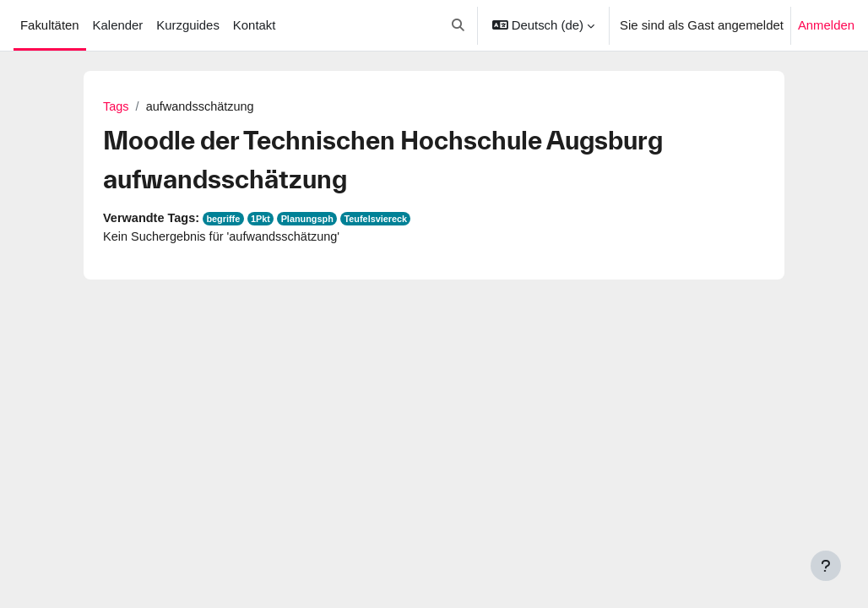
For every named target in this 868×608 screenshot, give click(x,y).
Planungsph (313, 220)
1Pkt (265, 220)
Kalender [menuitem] (118, 25)
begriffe (227, 220)
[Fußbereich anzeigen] (826, 566)
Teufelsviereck (384, 220)
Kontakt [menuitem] (255, 25)
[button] (458, 25)
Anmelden (826, 25)
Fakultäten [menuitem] (50, 25)
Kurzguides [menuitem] (188, 25)
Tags (117, 107)
